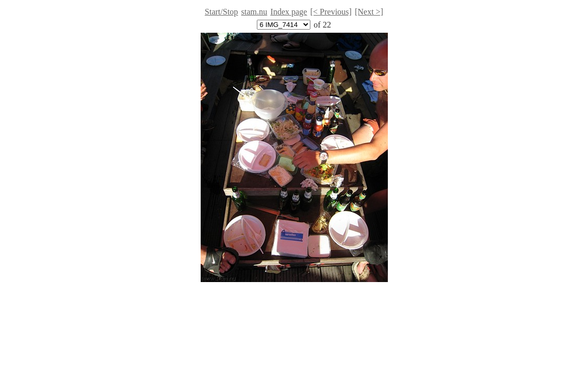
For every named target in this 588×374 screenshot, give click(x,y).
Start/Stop (221, 12)
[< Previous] (331, 12)
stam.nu (254, 12)
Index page (289, 12)
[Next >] (369, 12)
